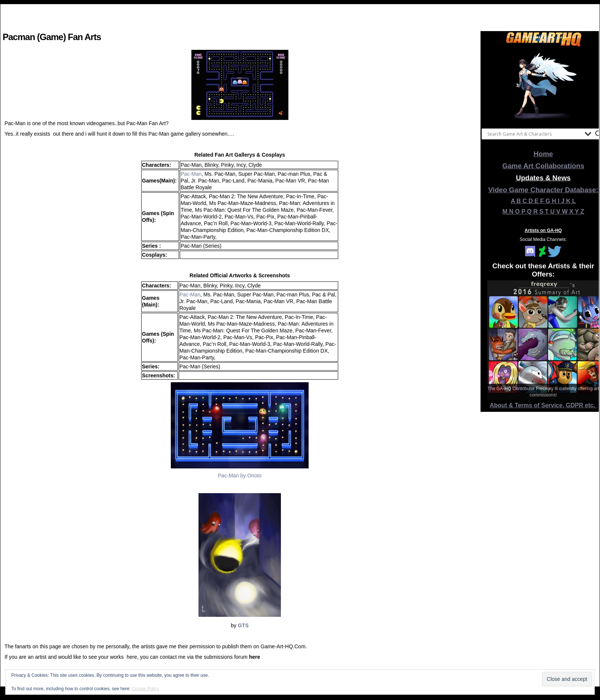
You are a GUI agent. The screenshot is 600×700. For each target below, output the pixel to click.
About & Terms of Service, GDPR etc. (543, 405)
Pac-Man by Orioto (240, 476)
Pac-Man (191, 174)
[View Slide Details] (543, 86)
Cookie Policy (146, 689)
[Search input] (534, 134)
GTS (243, 625)
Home (543, 154)
